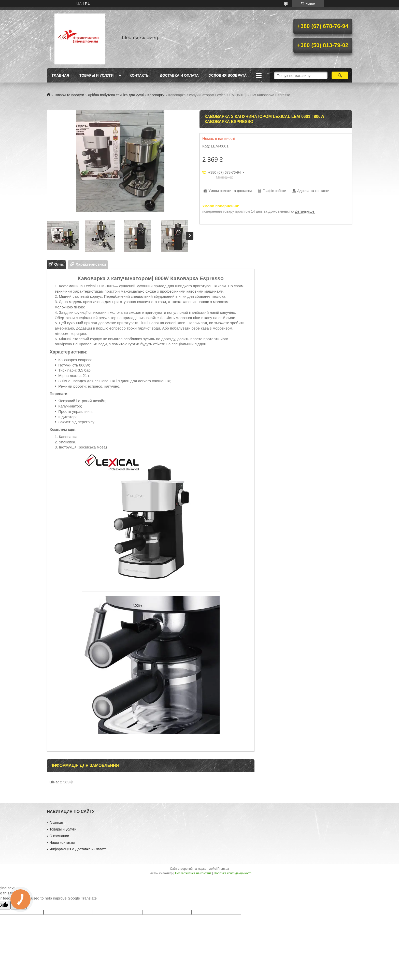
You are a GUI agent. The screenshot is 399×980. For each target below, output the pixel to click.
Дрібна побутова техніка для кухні (116, 95)
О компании (59, 836)
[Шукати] (340, 75)
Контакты (139, 75)
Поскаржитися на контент (193, 873)
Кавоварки (156, 95)
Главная (61, 75)
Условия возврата (228, 75)
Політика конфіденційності (233, 873)
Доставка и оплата (179, 75)
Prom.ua (223, 869)
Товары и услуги (97, 75)
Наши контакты (62, 842)
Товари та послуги (69, 95)
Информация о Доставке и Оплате (78, 849)
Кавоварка (92, 278)
